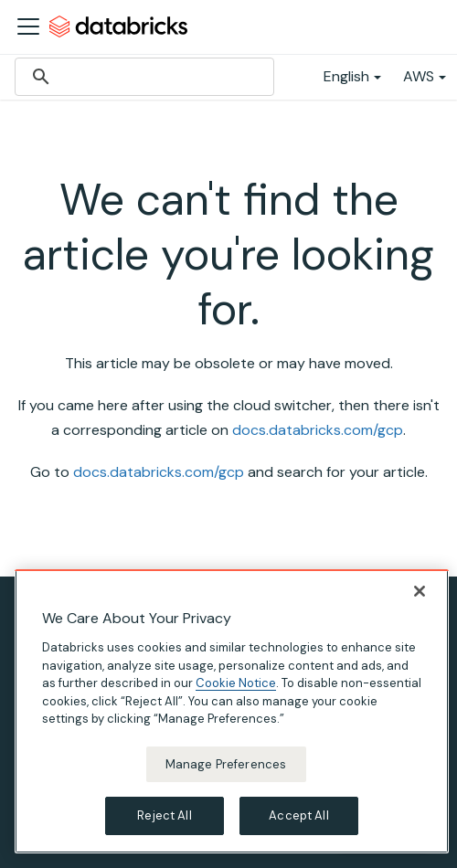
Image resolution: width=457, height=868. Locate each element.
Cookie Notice (236, 683)
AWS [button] (419, 76)
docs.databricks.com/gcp (318, 430)
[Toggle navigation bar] (28, 26)
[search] (142, 77)
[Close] (420, 591)
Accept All (298, 815)
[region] (232, 711)
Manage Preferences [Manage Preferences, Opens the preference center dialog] (226, 764)
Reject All (164, 815)
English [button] (346, 76)
